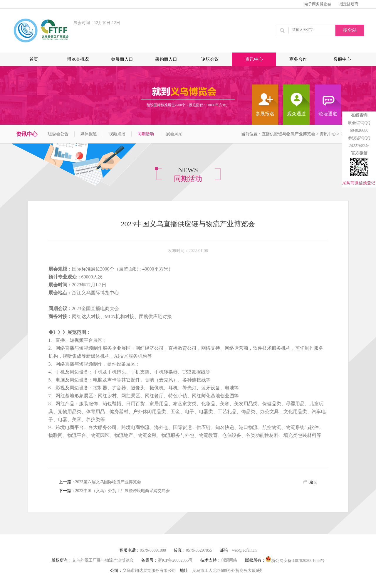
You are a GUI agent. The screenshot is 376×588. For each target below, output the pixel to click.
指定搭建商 (349, 4)
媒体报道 (89, 134)
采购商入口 (166, 59)
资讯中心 (254, 59)
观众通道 (296, 114)
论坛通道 (328, 114)
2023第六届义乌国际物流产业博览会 (108, 482)
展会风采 (174, 134)
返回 (313, 482)
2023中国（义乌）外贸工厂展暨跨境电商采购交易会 (122, 491)
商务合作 (298, 59)
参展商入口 (122, 59)
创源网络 (229, 560)
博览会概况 (78, 59)
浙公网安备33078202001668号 (295, 559)
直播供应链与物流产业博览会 (288, 134)
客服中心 (342, 59)
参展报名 (265, 114)
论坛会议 (210, 59)
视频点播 (117, 134)
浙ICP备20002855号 (175, 560)
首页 (34, 59)
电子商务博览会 (318, 4)
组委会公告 (58, 134)
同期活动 (146, 134)
